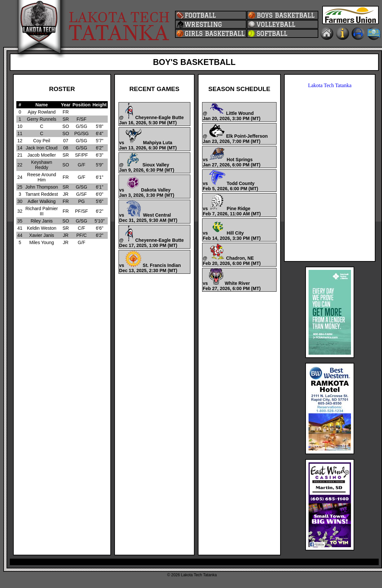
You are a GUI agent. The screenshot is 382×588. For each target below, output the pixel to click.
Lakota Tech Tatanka (330, 85)
